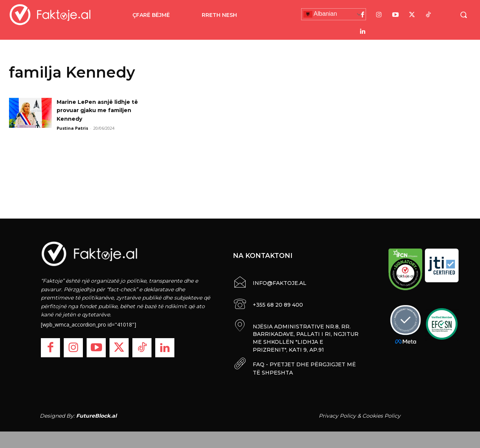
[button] (463, 15)
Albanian (320, 14)
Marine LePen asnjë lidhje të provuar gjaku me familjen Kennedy (103, 110)
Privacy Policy (337, 414)
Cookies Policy (381, 414)
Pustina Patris (72, 128)
